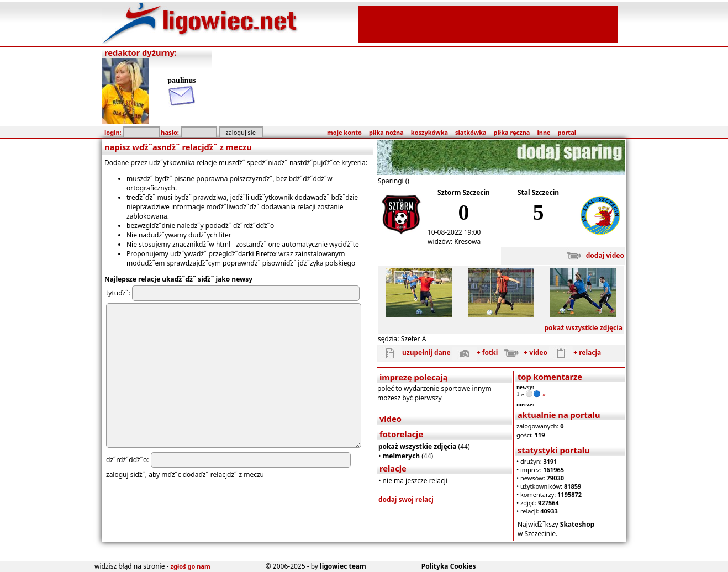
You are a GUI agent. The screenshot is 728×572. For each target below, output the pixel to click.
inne (544, 132)
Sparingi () (394, 181)
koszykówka (429, 132)
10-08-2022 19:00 (454, 232)
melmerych (402, 456)
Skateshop (577, 524)
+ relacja (575, 353)
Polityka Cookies (449, 566)
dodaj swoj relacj (406, 499)
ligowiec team (343, 566)
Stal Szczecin (538, 192)
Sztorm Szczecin (464, 192)
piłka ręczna (512, 132)
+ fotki (475, 353)
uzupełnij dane (414, 353)
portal (567, 132)
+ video (523, 353)
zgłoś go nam (191, 566)
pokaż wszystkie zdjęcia (583, 328)
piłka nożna (386, 132)
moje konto (344, 132)
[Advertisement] (488, 23)
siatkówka (471, 132)
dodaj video (593, 255)
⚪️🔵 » (535, 394)
